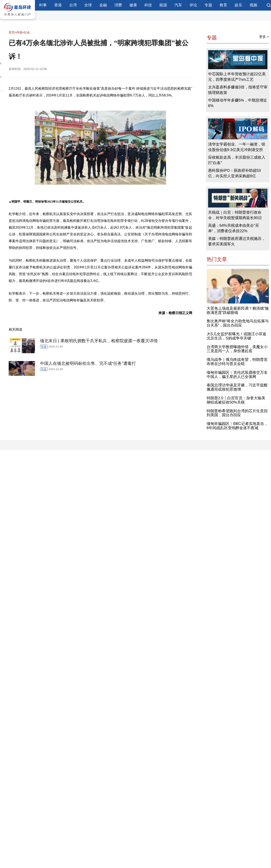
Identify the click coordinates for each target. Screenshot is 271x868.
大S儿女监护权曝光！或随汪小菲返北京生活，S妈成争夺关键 (236, 336)
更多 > (264, 37)
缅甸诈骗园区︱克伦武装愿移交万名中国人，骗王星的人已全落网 (237, 375)
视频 (253, 5)
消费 (118, 5)
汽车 (178, 5)
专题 (208, 5)
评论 (193, 5)
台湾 (73, 5)
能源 (163, 5)
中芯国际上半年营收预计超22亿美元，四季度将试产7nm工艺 (237, 77)
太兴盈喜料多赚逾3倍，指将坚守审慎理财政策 (238, 90)
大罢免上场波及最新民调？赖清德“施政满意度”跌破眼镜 (238, 310)
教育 (223, 5)
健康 (133, 5)
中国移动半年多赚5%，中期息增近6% (238, 103)
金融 (103, 5)
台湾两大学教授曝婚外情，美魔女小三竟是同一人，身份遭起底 (237, 349)
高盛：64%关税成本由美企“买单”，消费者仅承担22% (234, 228)
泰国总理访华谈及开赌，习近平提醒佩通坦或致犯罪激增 (237, 387)
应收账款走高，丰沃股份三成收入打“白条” (237, 160)
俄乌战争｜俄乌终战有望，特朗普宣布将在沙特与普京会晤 (237, 362)
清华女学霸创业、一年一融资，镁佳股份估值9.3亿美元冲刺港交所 (237, 147)
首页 (12, 32)
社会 (27, 32)
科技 (148, 5)
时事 (43, 5)
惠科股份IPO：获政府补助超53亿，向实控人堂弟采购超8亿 (234, 173)
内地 (19, 32)
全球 (88, 5)
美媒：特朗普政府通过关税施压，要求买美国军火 (237, 241)
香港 (58, 5)
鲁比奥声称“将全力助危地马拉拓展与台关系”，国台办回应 (238, 323)
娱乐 (238, 5)
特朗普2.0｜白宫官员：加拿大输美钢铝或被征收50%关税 (236, 400)
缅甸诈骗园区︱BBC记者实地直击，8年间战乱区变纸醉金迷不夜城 (237, 426)
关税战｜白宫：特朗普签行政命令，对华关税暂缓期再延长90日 (235, 215)
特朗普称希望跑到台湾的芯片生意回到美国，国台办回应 (237, 413)
